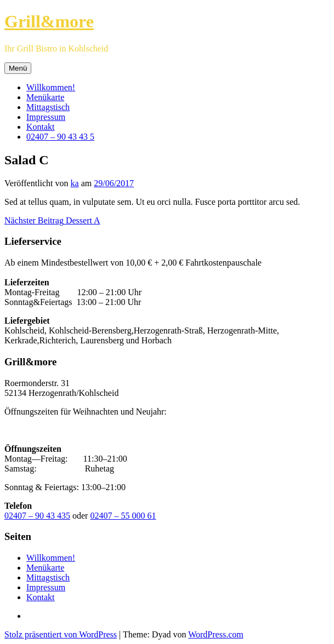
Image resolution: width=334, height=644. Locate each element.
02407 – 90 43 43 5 (60, 137)
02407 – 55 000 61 (123, 516)
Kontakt (41, 127)
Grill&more (49, 21)
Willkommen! (51, 87)
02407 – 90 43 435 (37, 516)
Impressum (46, 117)
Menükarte (45, 97)
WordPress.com (216, 634)
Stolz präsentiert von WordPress (61, 634)
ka (75, 183)
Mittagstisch (48, 107)
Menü (18, 68)
